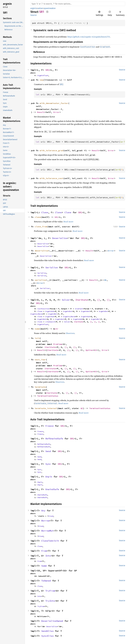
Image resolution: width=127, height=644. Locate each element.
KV (95, 350)
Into (48, 556)
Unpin (49, 477)
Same (44, 566)
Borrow (45, 521)
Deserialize (60, 238)
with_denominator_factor (54, 103)
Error (56, 112)
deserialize (42, 251)
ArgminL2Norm (36, 314)
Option (89, 350)
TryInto (50, 601)
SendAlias (47, 631)
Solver (66, 300)
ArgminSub (50, 311)
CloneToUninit (50, 541)
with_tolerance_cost (51, 178)
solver (40, 8)
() (99, 300)
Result (41, 112)
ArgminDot (68, 311)
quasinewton (50, 8)
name (37, 329)
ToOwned (46, 581)
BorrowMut (47, 531)
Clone (45, 212)
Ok (105, 280)
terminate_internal (46, 408)
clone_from (41, 227)
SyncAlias (47, 636)
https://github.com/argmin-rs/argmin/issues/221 (89, 37)
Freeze (49, 426)
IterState (82, 300)
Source (33, 15)
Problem (58, 344)
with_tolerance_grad (51, 150)
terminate (40, 387)
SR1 (47, 70)
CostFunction (43, 309)
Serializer (45, 288)
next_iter (40, 360)
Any (43, 511)
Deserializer (46, 256)
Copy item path (47, 12)
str (56, 329)
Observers (70, 333)
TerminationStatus (48, 396)
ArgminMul (53, 314)
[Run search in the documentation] (78, 4)
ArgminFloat (43, 75)
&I (82, 408)
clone (38, 217)
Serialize (52, 267)
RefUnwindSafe (54, 439)
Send (48, 451)
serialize (40, 280)
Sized (51, 516)
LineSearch (50, 322)
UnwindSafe (52, 489)
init (37, 338)
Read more (68, 222)
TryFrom (50, 591)
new (42, 80)
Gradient (79, 309)
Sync (48, 464)
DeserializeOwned (52, 621)
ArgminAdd (78, 319)
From (44, 551)
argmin (34, 8)
